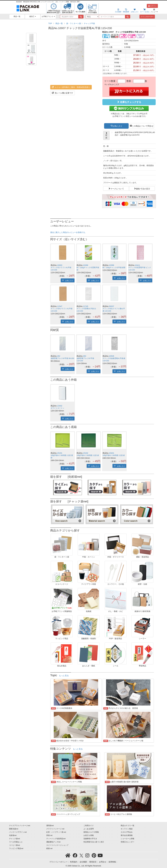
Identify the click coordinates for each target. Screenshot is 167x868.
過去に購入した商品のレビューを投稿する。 (68, 232)
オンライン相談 (127, 829)
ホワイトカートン (57, 408)
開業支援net (14, 829)
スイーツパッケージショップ (57, 845)
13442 (60, 406)
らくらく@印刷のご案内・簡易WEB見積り (71, 87)
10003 (60, 265)
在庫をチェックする (129, 102)
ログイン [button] (152, 6)
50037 (111, 306)
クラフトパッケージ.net (55, 829)
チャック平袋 (89, 23)
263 (85, 356)
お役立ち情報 (89, 835)
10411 (137, 265)
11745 (86, 306)
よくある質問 (89, 829)
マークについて (117, 188)
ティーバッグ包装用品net (56, 839)
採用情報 (112, 862)
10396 (111, 265)
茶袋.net (49, 835)
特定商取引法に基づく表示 (94, 842)
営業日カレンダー (127, 842)
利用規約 (74, 862)
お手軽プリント (48, 16)
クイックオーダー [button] (147, 17)
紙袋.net (49, 848)
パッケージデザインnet (18, 832)
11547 (60, 306)
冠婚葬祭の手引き (90, 839)
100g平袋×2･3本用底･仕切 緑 (88, 455)
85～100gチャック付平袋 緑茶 (114, 268)
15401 (111, 453)
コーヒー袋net (15, 845)
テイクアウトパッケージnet (20, 826)
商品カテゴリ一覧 (127, 826)
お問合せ (103, 862)
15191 (60, 453)
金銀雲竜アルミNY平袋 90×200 (62, 358)
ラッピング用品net (16, 848)
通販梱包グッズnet (53, 842)
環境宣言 (93, 862)
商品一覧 (17, 16)
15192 (86, 453)
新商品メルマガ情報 (91, 832)
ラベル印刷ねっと (16, 842)
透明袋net (50, 826)
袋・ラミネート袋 (74, 23)
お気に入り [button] (117, 126)
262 (59, 356)
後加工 (33, 16)
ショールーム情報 (127, 839)
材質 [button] (106, 135)
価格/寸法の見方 (143, 188)
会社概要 (83, 862)
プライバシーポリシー (58, 862)
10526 (111, 356)
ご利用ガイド (89, 826)
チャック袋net (15, 839)
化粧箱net (13, 835)
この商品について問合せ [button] (143, 126)
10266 (86, 265)
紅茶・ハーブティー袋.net (56, 832)
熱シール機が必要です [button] (62, 93)
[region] (102, 23)
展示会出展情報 (127, 835)
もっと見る (64, 676)
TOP (50, 23)
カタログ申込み (127, 832)
